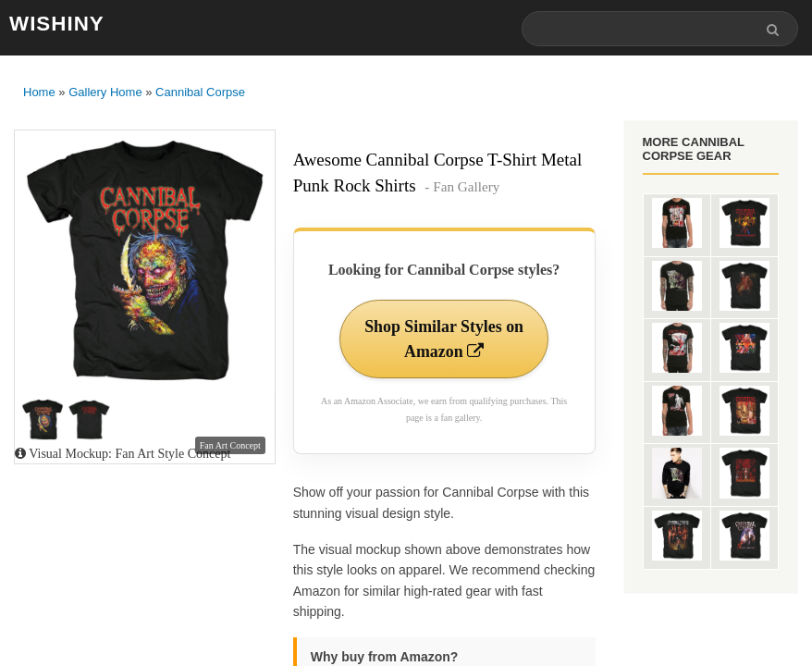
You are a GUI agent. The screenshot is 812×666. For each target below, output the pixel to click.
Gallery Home (105, 93)
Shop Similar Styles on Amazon (443, 339)
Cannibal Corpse (200, 93)
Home (39, 93)
